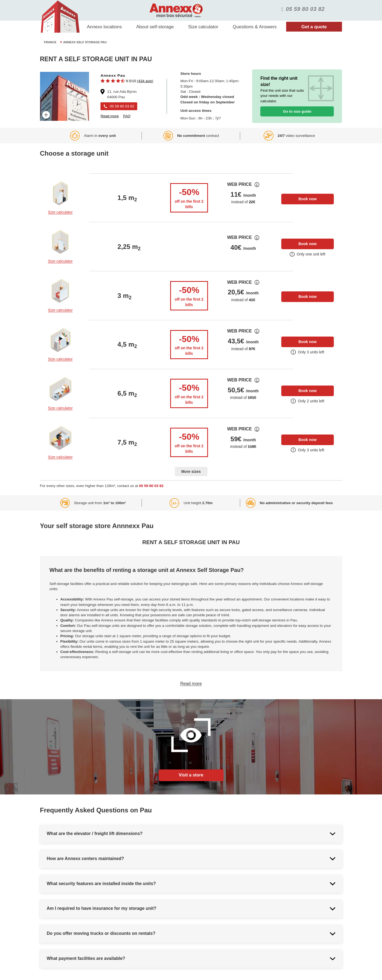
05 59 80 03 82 (151, 486)
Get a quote (314, 27)
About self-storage (155, 27)
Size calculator (203, 27)
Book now (308, 199)
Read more (191, 684)
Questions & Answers (255, 27)
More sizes (191, 471)
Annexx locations (104, 27)
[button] (127, 81)
